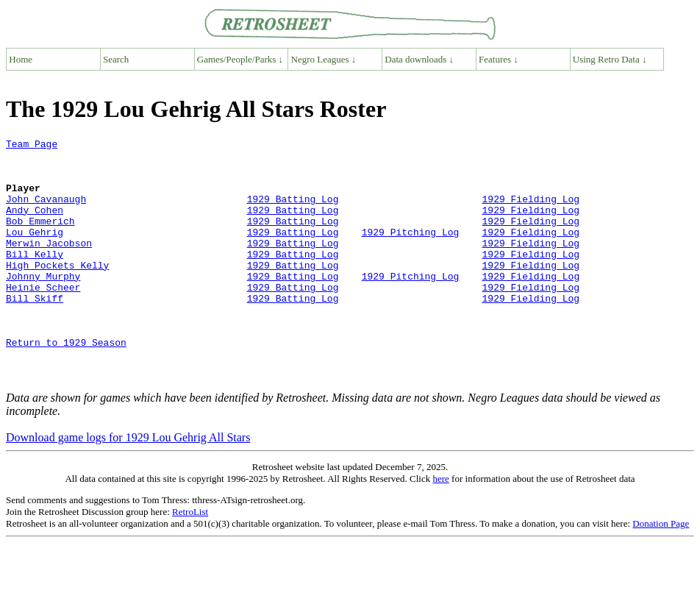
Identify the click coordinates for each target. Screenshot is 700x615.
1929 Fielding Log (531, 212)
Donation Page (661, 572)
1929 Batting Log (293, 212)
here (440, 527)
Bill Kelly (35, 278)
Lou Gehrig (35, 252)
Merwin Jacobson (49, 265)
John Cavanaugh (46, 212)
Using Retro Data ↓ (610, 59)
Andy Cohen (35, 225)
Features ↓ (499, 59)
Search (116, 59)
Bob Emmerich (40, 238)
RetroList (190, 560)
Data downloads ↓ (419, 59)
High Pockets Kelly (57, 291)
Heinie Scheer (43, 318)
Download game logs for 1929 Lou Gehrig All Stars (128, 486)
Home (21, 59)
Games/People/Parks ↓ (240, 59)
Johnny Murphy (43, 305)
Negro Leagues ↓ (324, 59)
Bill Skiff (35, 331)
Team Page (32, 146)
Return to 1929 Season (66, 384)
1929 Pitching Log (411, 252)
